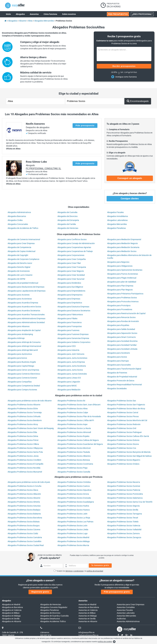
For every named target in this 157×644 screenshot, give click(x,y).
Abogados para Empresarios (70, 295)
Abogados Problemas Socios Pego (72, 468)
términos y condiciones (74, 571)
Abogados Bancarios (17, 216)
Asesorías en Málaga (88, 616)
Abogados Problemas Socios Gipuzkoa (74, 490)
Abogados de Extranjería (68, 220)
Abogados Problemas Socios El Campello (25, 464)
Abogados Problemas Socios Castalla (74, 472)
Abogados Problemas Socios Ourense (124, 486)
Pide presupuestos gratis (117, 592)
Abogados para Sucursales (119, 365)
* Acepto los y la (78, 571)
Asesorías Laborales (126, 613)
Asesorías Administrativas (128, 621)
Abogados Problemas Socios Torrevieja (25, 412)
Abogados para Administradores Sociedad (26, 322)
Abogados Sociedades (117, 388)
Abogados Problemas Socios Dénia (23, 436)
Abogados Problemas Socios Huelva (73, 506)
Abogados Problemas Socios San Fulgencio (126, 405)
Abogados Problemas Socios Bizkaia (24, 522)
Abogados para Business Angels (22, 362)
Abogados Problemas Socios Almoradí (74, 432)
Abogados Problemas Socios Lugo (72, 533)
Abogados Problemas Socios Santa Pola (25, 452)
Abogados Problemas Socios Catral (123, 412)
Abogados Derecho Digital (19, 267)
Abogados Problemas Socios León (72, 526)
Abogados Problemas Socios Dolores (123, 440)
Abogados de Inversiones (19, 271)
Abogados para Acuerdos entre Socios (24, 307)
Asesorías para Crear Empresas (131, 604)
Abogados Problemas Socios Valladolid (124, 530)
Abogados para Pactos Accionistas (123, 274)
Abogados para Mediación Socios (122, 251)
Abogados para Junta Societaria (72, 366)
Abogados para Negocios (118, 262)
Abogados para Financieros (70, 322)
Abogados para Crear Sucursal (71, 279)
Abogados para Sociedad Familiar (122, 345)
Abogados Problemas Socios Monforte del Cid (127, 420)
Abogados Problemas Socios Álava (23, 490)
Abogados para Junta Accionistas (72, 358)
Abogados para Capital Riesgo (21, 366)
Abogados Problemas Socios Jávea (23, 456)
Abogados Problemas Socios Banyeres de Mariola (129, 452)
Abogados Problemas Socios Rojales (73, 436)
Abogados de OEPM (16, 279)
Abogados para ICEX (67, 346)
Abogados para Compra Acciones (22, 390)
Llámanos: (45, 632)
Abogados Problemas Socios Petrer (23, 440)
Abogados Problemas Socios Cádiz (23, 533)
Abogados (6, 601)
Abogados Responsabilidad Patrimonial (124, 385)
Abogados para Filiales (67, 318)
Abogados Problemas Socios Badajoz (24, 510)
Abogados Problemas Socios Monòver (74, 448)
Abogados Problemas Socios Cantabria (25, 537)
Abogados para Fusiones (68, 330)
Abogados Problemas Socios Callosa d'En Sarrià (128, 436)
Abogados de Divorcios (67, 216)
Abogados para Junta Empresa (71, 362)
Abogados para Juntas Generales (72, 374)
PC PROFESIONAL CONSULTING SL (43, 168)
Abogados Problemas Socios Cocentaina (75, 464)
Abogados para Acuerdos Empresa (23, 303)
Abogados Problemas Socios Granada (74, 498)
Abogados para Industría (68, 350)
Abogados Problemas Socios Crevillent (24, 460)
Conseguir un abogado (130, 178)
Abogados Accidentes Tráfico (53, 621)
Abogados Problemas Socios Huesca (74, 510)
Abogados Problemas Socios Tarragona (125, 514)
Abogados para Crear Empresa (21, 243)
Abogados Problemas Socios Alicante (24, 405)
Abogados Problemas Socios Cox (122, 448)
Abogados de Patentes (117, 373)
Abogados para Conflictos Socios (72, 239)
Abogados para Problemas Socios (122, 298)
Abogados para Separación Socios (122, 333)
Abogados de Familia (67, 224)
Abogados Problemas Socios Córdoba (74, 482)
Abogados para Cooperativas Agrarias (74, 247)
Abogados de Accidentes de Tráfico (23, 228)
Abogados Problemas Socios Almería (24, 502)
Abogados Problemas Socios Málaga (74, 541)
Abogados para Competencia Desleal (24, 386)
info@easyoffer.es (86, 632)
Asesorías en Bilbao (87, 613)
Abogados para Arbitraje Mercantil (23, 350)
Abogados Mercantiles (117, 224)
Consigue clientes (130, 199)
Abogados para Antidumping (20, 334)
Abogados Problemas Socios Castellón (24, 541)
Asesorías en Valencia (88, 610)
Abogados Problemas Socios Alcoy (23, 424)
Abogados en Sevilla (11, 619)
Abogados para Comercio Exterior (22, 378)
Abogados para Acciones (19, 295)
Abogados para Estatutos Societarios (74, 311)
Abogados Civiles (15, 220)
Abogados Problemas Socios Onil (122, 428)
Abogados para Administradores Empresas (26, 318)
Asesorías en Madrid (87, 604)
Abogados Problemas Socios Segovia (123, 506)
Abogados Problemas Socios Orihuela (24, 416)
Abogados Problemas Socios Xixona (123, 444)
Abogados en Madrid (11, 604)
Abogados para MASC (67, 386)
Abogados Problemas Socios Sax (122, 401)
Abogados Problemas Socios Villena (23, 444)
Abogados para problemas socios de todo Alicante (30, 401)
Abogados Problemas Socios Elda (22, 432)
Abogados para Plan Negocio (120, 290)
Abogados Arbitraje (16, 338)
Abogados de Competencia (19, 247)
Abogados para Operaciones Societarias (125, 270)
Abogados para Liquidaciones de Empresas (27, 291)
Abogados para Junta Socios (70, 370)
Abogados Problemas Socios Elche (23, 409)
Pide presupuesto (85, 125)
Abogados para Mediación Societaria (123, 247)
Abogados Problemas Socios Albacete (24, 494)
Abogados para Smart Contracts (121, 337)
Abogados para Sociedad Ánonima (122, 341)
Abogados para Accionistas (20, 299)
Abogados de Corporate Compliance (23, 259)
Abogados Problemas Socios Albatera (74, 456)
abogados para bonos (17, 358)
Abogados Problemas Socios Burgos (24, 526)
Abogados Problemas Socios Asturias (24, 506)
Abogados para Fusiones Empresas (73, 334)
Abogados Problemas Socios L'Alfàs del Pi (76, 420)
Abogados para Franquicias (70, 326)
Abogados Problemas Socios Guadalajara (76, 502)
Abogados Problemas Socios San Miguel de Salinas (129, 456)
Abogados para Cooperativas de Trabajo (75, 251)
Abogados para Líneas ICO (69, 378)
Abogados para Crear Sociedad (71, 275)
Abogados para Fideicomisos (70, 315)
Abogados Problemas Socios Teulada (74, 452)
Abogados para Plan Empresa (120, 286)
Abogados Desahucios (50, 619)
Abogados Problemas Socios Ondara (123, 464)
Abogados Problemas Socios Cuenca (74, 486)
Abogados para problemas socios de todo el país (29, 482)
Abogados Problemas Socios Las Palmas (75, 522)
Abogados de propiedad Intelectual (23, 283)
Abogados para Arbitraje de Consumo (24, 342)
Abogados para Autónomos (20, 354)
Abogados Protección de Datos (121, 381)
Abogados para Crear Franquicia (72, 267)
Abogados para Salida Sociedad (121, 329)
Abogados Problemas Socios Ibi (71, 401)
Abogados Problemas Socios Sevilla (123, 510)
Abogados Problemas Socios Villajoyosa (25, 448)
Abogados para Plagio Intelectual (122, 278)
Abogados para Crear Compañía (72, 259)
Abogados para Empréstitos (70, 303)
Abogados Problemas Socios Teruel (123, 518)
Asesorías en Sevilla (87, 619)
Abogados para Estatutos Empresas (73, 307)
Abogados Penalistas (116, 228)
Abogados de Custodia (67, 212)
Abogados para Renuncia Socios (121, 317)
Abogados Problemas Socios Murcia (73, 545)
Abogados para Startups (118, 361)
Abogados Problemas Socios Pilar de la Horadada (79, 416)
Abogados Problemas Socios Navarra (124, 482)
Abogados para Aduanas (19, 326)
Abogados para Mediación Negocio (122, 243)
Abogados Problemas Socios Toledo (123, 522)
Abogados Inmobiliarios (118, 216)
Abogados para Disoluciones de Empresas (26, 287)
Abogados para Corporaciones (71, 255)
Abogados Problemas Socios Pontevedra (125, 494)
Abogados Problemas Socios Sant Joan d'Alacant (79, 405)
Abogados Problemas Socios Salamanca (125, 498)
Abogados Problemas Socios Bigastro (124, 460)
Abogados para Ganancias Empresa (73, 338)
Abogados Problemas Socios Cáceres (24, 530)
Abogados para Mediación (69, 390)
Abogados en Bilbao (11, 613)
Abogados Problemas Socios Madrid (73, 537)
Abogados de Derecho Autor (20, 263)
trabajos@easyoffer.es (88, 635)
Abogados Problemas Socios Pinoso (123, 416)
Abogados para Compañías (20, 382)
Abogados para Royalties (118, 325)
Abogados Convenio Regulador (54, 607)
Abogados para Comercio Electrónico (24, 374)
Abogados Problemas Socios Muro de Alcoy (126, 409)
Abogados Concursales (18, 224)
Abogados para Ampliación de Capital (24, 330)
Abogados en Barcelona (12, 607)
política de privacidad (95, 571)
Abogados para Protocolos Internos (123, 302)
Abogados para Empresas (69, 299)
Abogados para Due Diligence (70, 287)
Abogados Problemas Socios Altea (72, 409)
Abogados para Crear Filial (69, 263)
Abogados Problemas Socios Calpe (73, 412)
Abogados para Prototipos (119, 305)
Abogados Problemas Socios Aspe (72, 424)
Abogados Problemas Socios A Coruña (24, 486)
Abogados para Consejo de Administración (76, 243)
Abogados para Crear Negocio (71, 271)
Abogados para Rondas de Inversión (123, 321)
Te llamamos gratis (100, 565)
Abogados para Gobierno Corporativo (74, 342)
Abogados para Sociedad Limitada (122, 349)
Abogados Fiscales (115, 212)
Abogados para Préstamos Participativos (125, 294)
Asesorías (83, 601)
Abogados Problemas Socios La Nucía (74, 428)
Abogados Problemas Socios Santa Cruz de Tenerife (130, 502)
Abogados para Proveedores (120, 309)
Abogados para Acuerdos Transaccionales (26, 315)
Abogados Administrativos (19, 212)
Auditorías (121, 619)
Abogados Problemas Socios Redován (124, 424)
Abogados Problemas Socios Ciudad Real (26, 545)
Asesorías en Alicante (88, 621)
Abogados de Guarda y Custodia (54, 616)
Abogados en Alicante (12, 621)
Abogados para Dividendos (69, 283)
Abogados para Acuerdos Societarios (24, 311)
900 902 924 (46, 635)
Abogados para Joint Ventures (71, 354)
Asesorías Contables (126, 607)
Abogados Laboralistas (117, 220)
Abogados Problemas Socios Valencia (124, 526)
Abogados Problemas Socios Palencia (124, 490)
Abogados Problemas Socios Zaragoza (124, 537)
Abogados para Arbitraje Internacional (24, 346)
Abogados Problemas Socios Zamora (123, 533)
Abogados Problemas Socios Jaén (72, 514)
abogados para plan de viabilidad (122, 282)
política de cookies (105, 642)
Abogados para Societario (119, 353)
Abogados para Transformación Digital (124, 369)
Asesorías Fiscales (125, 610)
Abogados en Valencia (12, 610)
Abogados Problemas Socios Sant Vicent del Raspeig (31, 428)
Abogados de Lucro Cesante (20, 275)
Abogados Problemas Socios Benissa (74, 460)
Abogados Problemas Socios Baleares (24, 514)
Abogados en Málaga (11, 616)
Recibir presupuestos (124, 66)
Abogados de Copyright (18, 255)
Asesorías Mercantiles (126, 616)
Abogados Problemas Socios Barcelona (25, 518)
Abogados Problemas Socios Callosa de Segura (78, 440)
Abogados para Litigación (69, 382)
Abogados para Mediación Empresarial (124, 239)
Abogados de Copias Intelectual (21, 251)
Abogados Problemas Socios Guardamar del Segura (80, 444)
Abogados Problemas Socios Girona (73, 494)
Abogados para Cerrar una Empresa (23, 370)
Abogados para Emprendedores (71, 291)
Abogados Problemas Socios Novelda (24, 468)
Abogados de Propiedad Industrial (122, 377)
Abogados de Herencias (68, 228)
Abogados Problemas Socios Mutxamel (25, 472)
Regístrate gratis (40, 592)
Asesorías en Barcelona (89, 607)
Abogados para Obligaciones (120, 266)
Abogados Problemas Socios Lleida (73, 530)
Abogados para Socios (117, 357)
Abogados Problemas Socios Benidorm (25, 420)
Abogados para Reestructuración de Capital (126, 313)
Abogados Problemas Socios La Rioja (74, 518)
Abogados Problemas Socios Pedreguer (124, 432)
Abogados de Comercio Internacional (24, 239)
